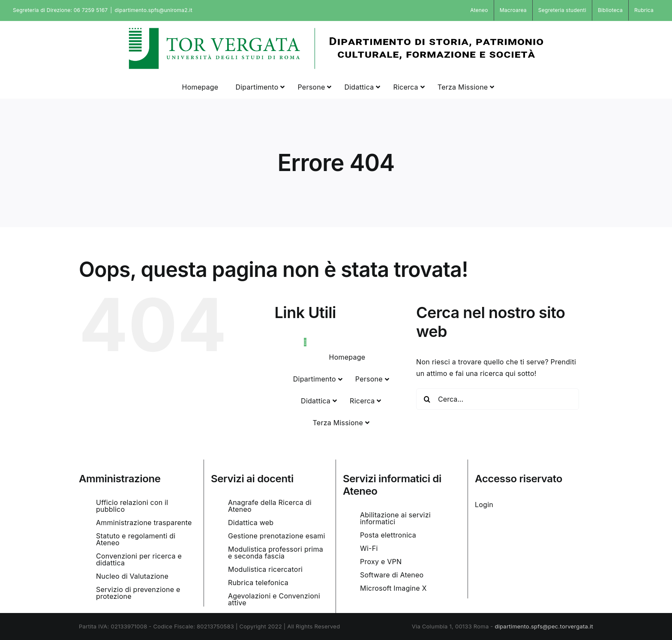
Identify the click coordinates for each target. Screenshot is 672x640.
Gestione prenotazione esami (277, 536)
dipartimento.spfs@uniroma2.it (154, 10)
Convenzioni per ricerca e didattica (139, 559)
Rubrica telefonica (258, 583)
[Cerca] (427, 399)
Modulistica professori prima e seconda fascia (276, 553)
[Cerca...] (498, 399)
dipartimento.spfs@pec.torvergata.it (544, 626)
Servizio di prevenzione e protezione (138, 593)
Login (484, 505)
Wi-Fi (369, 548)
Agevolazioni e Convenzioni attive (274, 599)
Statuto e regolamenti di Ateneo (136, 539)
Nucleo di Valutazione (132, 576)
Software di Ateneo (392, 575)
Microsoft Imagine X (393, 588)
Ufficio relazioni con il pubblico (132, 506)
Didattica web (251, 523)
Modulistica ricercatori (265, 569)
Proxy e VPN (381, 562)
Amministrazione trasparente (144, 523)
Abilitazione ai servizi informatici (395, 518)
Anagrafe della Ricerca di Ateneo (270, 506)
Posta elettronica (388, 535)
